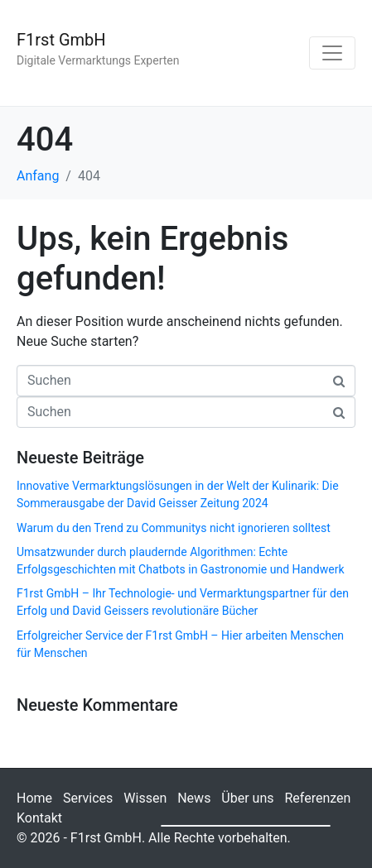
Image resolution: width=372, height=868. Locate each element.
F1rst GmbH (61, 40)
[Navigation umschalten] (332, 53)
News (194, 798)
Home (34, 798)
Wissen (145, 798)
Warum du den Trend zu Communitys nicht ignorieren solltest (174, 528)
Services (88, 798)
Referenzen (317, 798)
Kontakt (39, 818)
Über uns (247, 798)
